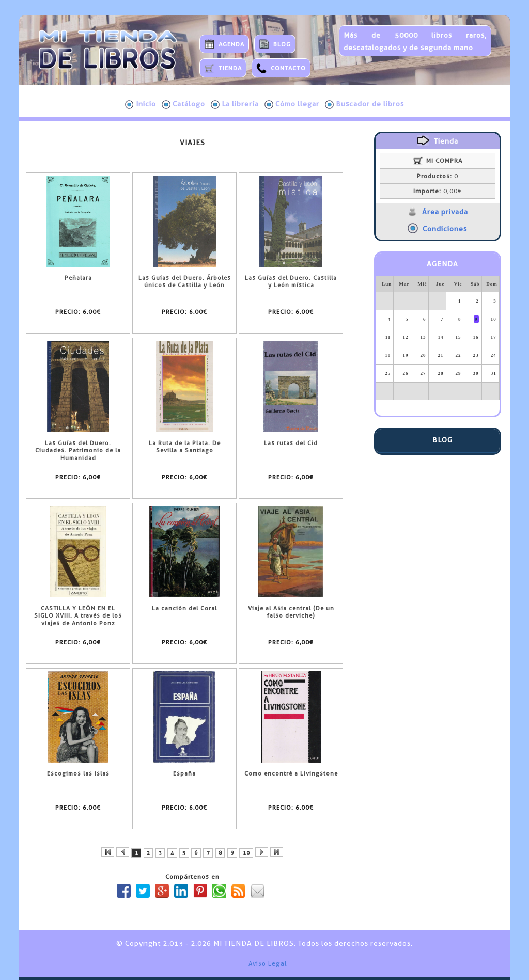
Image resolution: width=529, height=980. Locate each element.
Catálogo (183, 104)
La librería (235, 104)
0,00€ (438, 191)
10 (246, 853)
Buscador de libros (364, 104)
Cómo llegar (292, 104)
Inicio (141, 104)
